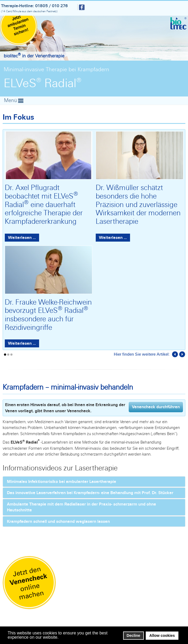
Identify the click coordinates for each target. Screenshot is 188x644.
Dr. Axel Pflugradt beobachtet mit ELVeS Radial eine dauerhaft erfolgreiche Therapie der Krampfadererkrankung (44, 204)
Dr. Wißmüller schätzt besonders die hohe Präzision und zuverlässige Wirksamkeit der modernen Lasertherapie (138, 204)
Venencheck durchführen (156, 407)
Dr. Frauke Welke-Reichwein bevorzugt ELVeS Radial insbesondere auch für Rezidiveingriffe (48, 315)
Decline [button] (133, 635)
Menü (11, 100)
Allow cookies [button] (162, 635)
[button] (60, 638)
